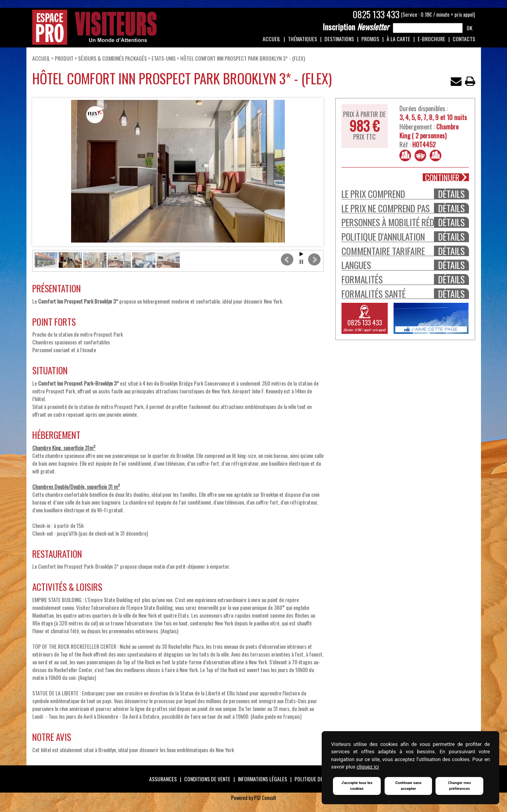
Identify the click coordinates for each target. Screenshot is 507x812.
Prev (287, 260)
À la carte (398, 39)
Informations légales (262, 779)
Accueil (272, 39)
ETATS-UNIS (164, 58)
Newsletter (356, 27)
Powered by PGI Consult (254, 798)
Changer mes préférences (460, 786)
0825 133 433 (376, 14)
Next (314, 260)
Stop (301, 262)
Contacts (464, 39)
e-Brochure (431, 39)
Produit (64, 58)
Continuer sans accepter (408, 786)
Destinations (339, 39)
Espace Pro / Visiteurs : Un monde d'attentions (95, 27)
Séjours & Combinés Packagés (113, 58)
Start (301, 254)
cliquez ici (368, 767)
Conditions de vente (207, 779)
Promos (370, 39)
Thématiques (302, 39)
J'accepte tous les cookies (357, 786)
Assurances (163, 779)
